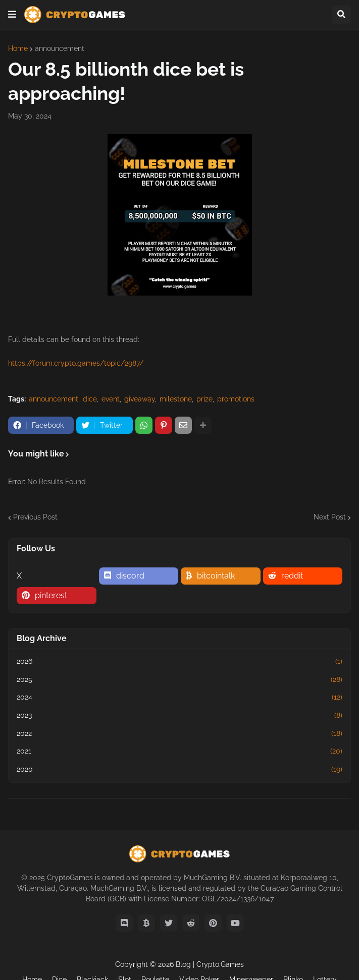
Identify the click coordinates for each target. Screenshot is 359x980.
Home (18, 48)
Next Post (330, 517)
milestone (176, 399)
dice (90, 399)
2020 (179, 770)
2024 (179, 698)
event (111, 399)
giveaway (140, 399)
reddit (292, 576)
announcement (60, 48)
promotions (236, 399)
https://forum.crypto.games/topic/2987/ (76, 363)
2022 (179, 734)
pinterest (51, 595)
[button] (12, 15)
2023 (179, 716)
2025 (179, 680)
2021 (179, 752)
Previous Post (35, 517)
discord (130, 576)
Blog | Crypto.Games (210, 964)
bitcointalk (216, 576)
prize (204, 399)
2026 (179, 662)
